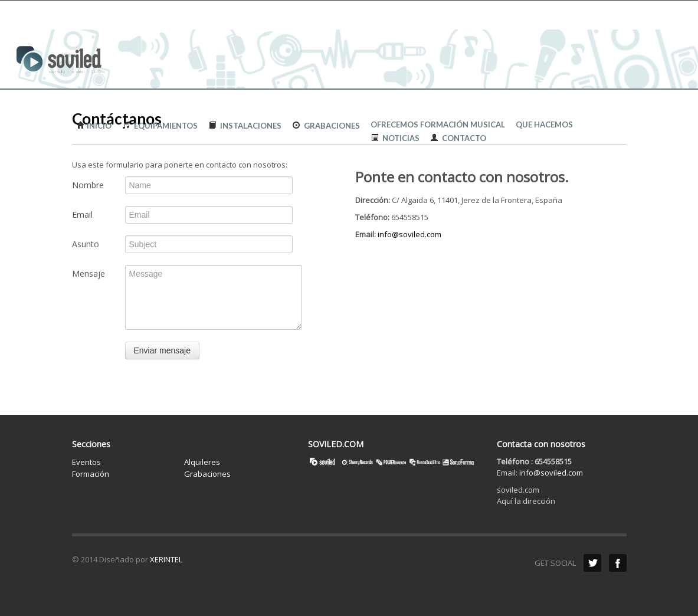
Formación (91, 474)
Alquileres (202, 462)
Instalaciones (245, 125)
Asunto (86, 244)
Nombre (88, 185)
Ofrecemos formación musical (438, 125)
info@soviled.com (409, 234)
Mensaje (89, 273)
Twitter (592, 563)
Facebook (618, 563)
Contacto (458, 138)
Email (82, 214)
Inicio (94, 125)
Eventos (86, 462)
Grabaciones (324, 125)
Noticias (395, 138)
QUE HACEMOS (544, 125)
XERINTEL (166, 559)
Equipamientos (158, 125)
